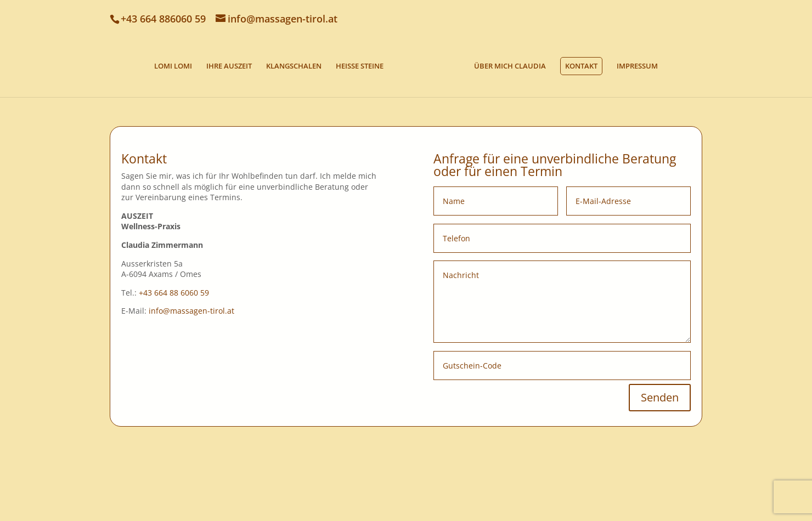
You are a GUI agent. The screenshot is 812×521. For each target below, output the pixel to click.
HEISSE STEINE (360, 66)
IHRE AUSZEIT (229, 66)
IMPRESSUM (637, 66)
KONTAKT (581, 66)
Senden (660, 397)
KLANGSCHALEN (294, 66)
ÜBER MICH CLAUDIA (510, 66)
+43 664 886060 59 (163, 19)
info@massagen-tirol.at (191, 311)
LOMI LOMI (173, 66)
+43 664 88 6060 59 (174, 293)
